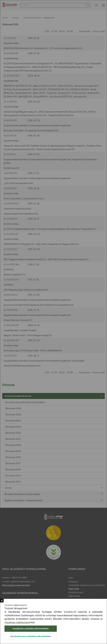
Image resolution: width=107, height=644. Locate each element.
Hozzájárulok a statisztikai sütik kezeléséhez (31, 629)
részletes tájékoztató (17, 622)
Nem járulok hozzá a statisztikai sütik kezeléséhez (31, 636)
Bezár (2, 601)
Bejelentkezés (96, 5)
